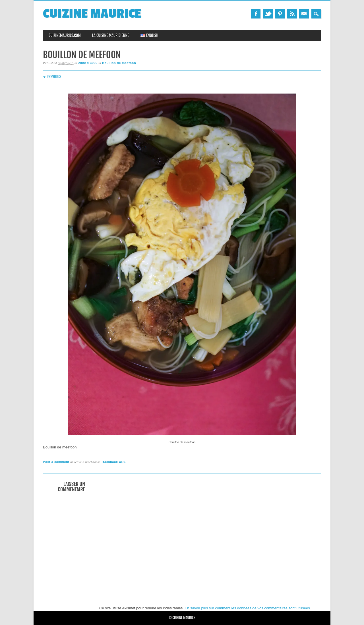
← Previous (52, 77)
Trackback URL (114, 462)
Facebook (256, 14)
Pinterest (280, 14)
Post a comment (56, 462)
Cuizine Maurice (92, 14)
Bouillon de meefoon (119, 63)
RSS (292, 14)
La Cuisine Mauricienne (111, 35)
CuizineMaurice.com (65, 35)
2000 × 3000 (88, 63)
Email (304, 14)
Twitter (268, 14)
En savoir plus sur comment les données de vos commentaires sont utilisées (247, 608)
